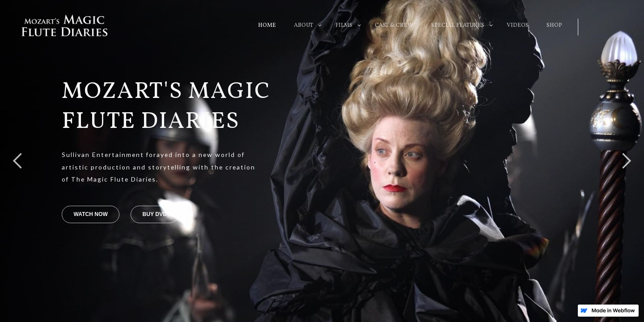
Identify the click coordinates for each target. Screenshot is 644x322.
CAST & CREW (394, 25)
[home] (64, 25)
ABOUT (303, 25)
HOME (267, 25)
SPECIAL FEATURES (458, 25)
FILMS (344, 25)
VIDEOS (518, 25)
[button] (303, 25)
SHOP (554, 25)
